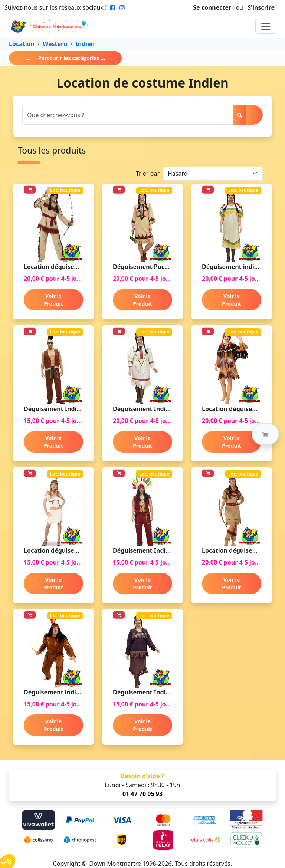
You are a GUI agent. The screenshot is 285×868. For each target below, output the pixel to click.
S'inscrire (261, 7)
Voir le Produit (53, 300)
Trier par (148, 174)
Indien (85, 44)
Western (55, 44)
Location (22, 44)
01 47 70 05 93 (142, 794)
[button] (265, 434)
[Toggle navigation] (266, 26)
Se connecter (212, 7)
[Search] (128, 115)
